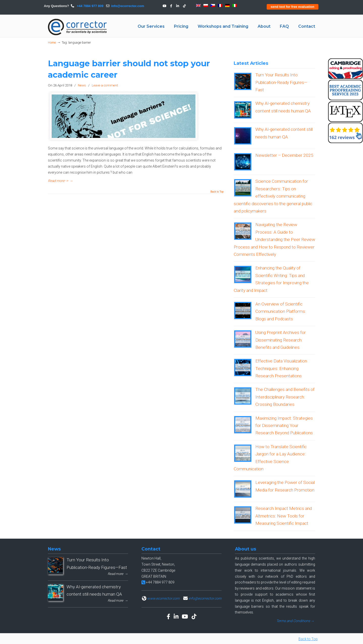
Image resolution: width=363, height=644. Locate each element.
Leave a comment (105, 85)
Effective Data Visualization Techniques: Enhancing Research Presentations (281, 368)
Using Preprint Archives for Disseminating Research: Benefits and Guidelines (281, 340)
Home (52, 42)
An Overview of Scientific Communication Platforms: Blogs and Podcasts (281, 311)
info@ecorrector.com (128, 6)
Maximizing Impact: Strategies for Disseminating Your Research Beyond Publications (284, 426)
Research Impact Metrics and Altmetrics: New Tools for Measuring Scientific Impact (284, 516)
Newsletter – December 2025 (284, 155)
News (82, 85)
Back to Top (217, 192)
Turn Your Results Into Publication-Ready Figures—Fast (281, 82)
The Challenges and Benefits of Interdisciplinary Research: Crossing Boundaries (285, 397)
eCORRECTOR (78, 27)
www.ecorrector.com (163, 598)
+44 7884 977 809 (90, 6)
